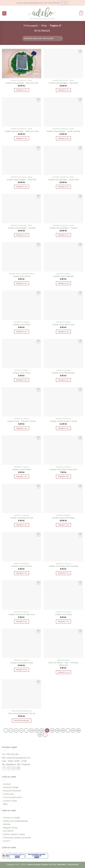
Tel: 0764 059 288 (52, 3)
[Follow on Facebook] (62, 3)
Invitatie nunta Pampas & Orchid (63, 421)
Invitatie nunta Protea (22, 373)
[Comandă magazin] (42, 38)
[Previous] (6, 730)
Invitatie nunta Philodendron (63, 373)
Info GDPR (8, 831)
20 (63, 730)
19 (58, 730)
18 (52, 730)
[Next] (45, 735)
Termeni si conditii (11, 818)
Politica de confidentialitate (16, 821)
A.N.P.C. (7, 841)
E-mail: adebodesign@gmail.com (30, 3)
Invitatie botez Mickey (22, 276)
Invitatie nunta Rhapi (22, 325)
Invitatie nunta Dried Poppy (63, 518)
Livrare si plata (10, 801)
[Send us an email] (14, 768)
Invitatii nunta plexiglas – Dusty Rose (63, 180)
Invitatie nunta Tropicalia (63, 276)
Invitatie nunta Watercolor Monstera (63, 566)
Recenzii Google (11, 787)
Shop (44, 26)
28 (78, 730)
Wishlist (7, 824)
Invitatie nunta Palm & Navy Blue (63, 469)
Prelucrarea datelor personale (17, 838)
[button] (4, 13)
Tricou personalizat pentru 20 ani (22, 713)
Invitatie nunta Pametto (22, 469)
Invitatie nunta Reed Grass (63, 325)
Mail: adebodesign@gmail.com (16, 758)
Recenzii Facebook (12, 791)
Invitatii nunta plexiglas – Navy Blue (22, 180)
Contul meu (9, 794)
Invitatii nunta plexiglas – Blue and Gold (22, 83)
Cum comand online (13, 797)
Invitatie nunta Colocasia (22, 566)
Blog (5, 804)
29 (40, 735)
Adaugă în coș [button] (22, 90)
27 (73, 730)
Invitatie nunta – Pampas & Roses (22, 421)
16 (42, 730)
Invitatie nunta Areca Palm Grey (22, 614)
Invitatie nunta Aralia (63, 614)
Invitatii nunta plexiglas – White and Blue (63, 131)
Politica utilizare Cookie (14, 834)
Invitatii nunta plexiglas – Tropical (63, 228)
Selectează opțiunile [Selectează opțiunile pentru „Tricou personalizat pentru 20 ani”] (22, 720)
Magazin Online (10, 828)
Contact (7, 784)
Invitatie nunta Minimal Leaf (22, 518)
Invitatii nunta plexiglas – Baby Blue (63, 83)
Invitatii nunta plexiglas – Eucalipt (22, 228)
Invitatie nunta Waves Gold (22, 663)
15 (37, 730)
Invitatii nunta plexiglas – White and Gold (22, 131)
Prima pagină (31, 26)
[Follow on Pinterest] (18, 768)
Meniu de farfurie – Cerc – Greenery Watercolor (63, 664)
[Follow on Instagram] (66, 3)
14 (31, 730)
